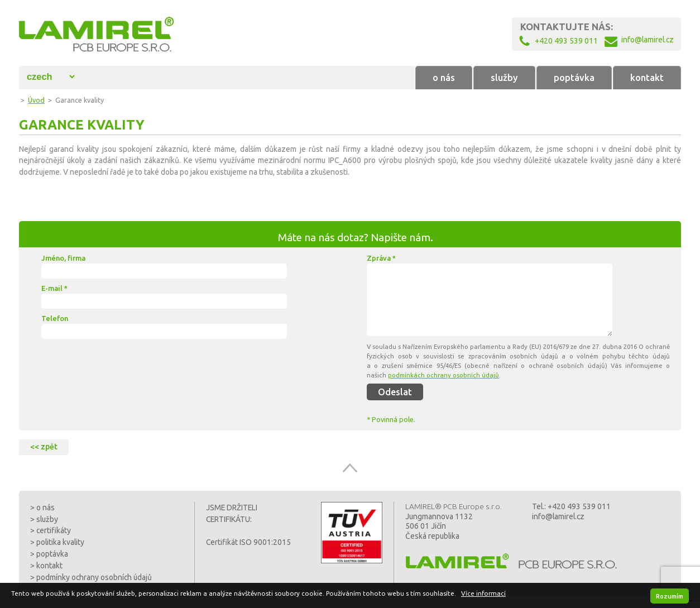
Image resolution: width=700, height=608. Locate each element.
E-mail (54, 288)
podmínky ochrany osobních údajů (94, 577)
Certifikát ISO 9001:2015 (248, 542)
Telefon (55, 318)
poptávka (574, 78)
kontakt (647, 78)
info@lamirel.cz (558, 516)
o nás (444, 78)
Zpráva (381, 258)
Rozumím (670, 596)
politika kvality (60, 542)
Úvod (36, 100)
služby (504, 78)
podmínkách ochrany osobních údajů (444, 375)
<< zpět (44, 447)
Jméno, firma (63, 258)
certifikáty (54, 530)
